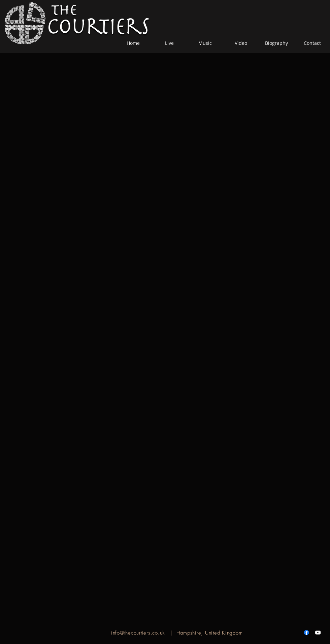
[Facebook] (306, 633)
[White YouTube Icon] (318, 633)
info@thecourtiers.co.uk (138, 633)
